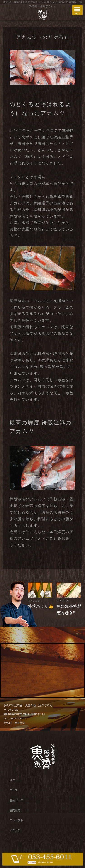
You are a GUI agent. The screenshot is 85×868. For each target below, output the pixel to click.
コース (13, 790)
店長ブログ (16, 800)
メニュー (15, 780)
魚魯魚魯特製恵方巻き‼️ (70, 607)
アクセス (15, 830)
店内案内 (15, 810)
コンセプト (16, 820)
